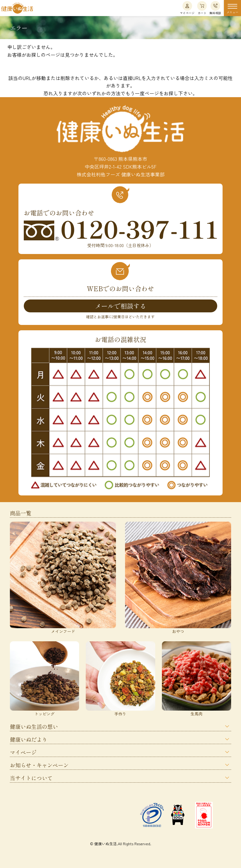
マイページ (187, 8)
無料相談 (215, 8)
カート (202, 8)
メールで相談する (121, 306)
